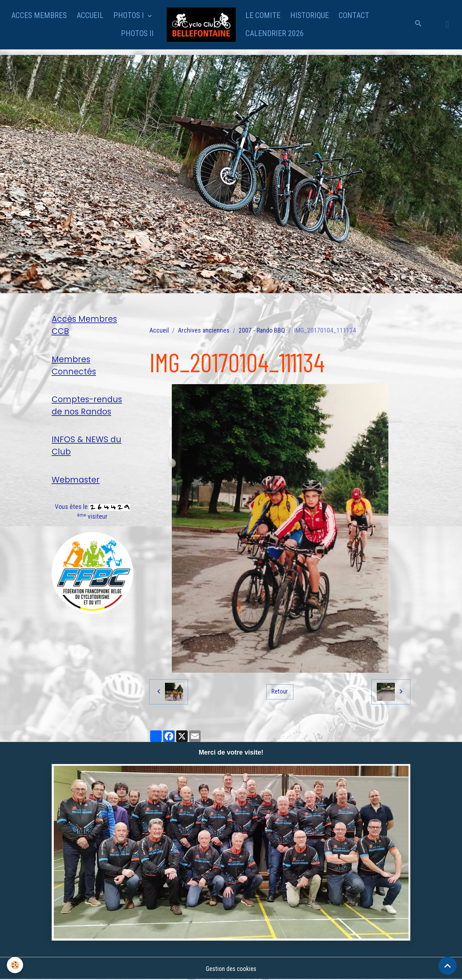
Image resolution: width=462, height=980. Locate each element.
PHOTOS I (130, 15)
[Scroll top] (448, 966)
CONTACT (354, 15)
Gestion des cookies (231, 969)
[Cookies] (15, 965)
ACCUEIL (90, 15)
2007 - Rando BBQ (262, 330)
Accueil (159, 330)
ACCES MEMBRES (39, 15)
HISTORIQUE (310, 15)
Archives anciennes (204, 330)
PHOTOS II (137, 33)
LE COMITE (263, 15)
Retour (280, 692)
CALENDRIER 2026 (275, 33)
